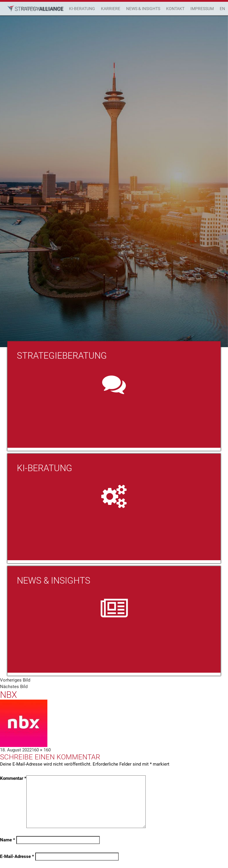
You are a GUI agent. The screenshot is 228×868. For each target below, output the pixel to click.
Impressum (202, 9)
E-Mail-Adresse (17, 856)
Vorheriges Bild (15, 680)
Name (8, 840)
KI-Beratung (82, 9)
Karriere (111, 9)
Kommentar (13, 778)
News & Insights (143, 9)
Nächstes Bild (14, 687)
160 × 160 (41, 750)
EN (222, 9)
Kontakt (175, 9)
